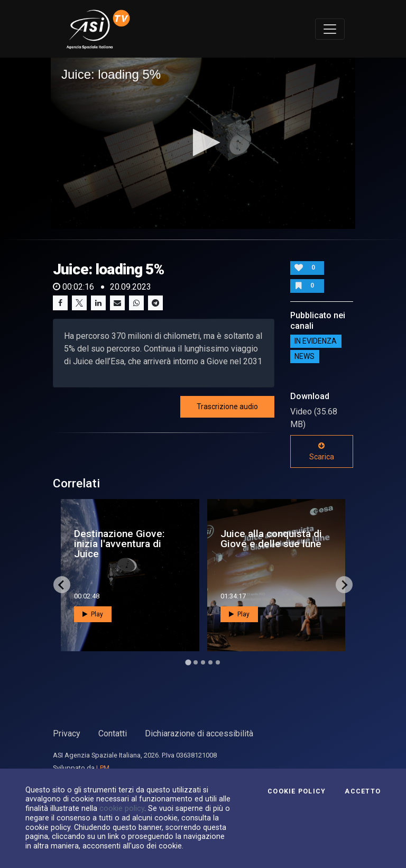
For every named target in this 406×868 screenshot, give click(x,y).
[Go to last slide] (62, 585)
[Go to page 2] (196, 662)
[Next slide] (344, 585)
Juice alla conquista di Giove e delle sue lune (271, 539)
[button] (203, 142)
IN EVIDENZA (316, 341)
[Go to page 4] (210, 662)
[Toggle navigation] (330, 29)
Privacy (67, 733)
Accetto (363, 791)
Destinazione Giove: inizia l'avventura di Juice (119, 544)
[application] (203, 143)
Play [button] (93, 614)
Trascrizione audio (227, 407)
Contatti (113, 733)
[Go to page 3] (203, 662)
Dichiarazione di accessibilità (199, 733)
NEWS (304, 357)
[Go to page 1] (188, 663)
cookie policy (122, 808)
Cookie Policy (297, 791)
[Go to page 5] (218, 662)
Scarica (322, 451)
